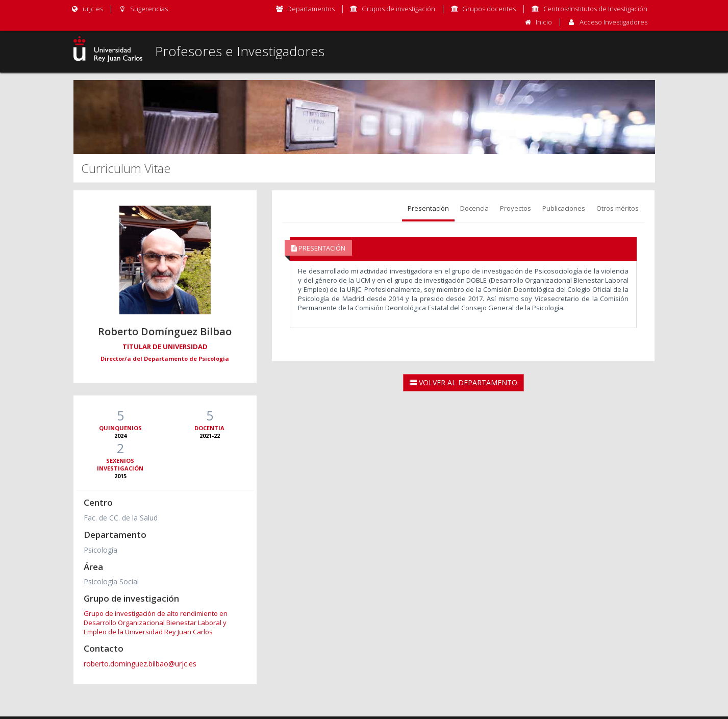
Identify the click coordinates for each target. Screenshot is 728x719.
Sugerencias (143, 9)
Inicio (544, 22)
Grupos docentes (489, 9)
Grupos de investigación (398, 9)
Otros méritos (618, 208)
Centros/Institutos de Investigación (595, 9)
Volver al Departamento (463, 382)
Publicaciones (564, 208)
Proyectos (516, 208)
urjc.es (87, 9)
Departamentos (311, 9)
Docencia (474, 208)
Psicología (101, 550)
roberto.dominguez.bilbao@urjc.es (140, 664)
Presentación (428, 208)
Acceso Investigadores (613, 22)
